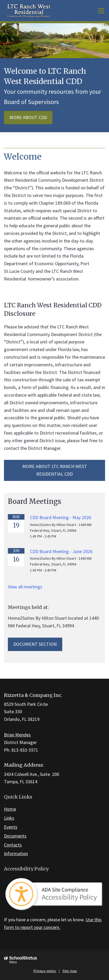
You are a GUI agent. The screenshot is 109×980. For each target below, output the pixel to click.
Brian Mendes (17, 735)
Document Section (35, 644)
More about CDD (28, 117)
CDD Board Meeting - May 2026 (61, 517)
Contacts (13, 845)
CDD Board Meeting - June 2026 (61, 551)
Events (11, 827)
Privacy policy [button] (45, 971)
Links (9, 818)
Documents (15, 836)
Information (16, 853)
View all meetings (25, 587)
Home (10, 809)
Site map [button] (70, 971)
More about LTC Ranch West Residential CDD (55, 470)
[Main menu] (101, 11)
